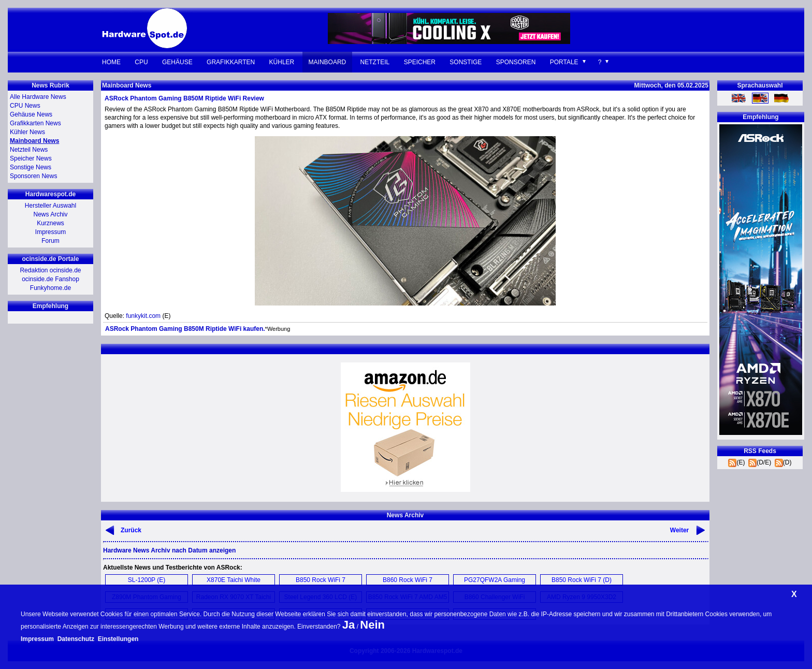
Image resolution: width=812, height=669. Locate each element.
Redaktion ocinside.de (50, 270)
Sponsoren (516, 62)
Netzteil (375, 62)
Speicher (420, 62)
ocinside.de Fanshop (50, 279)
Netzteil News (29, 150)
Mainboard (328, 62)
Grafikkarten (231, 62)
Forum (50, 241)
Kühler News (27, 132)
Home (111, 62)
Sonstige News (31, 167)
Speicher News (31, 158)
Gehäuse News (31, 114)
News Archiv (50, 214)
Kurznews (50, 223)
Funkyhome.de (50, 288)
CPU (141, 62)
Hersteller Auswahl (50, 206)
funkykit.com (143, 316)
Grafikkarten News (35, 123)
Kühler (282, 62)
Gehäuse (177, 62)
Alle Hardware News (38, 97)
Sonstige (466, 62)
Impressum (50, 232)
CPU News (25, 106)
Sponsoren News (33, 176)
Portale (564, 62)
